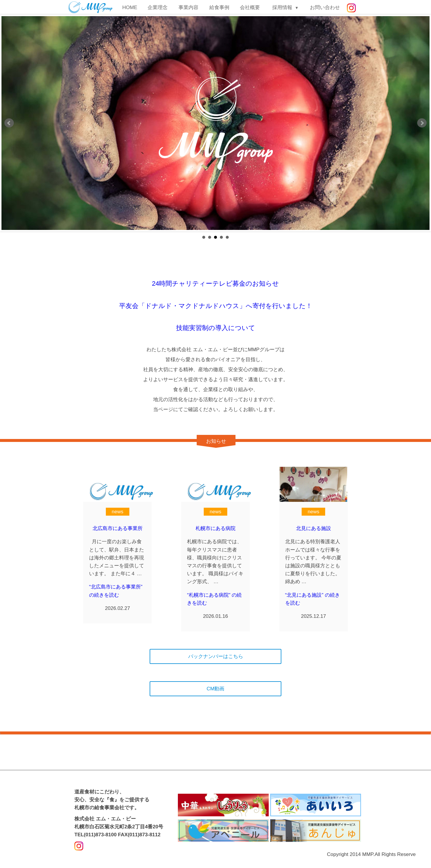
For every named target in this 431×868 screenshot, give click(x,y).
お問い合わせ (325, 7)
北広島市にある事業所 (118, 528)
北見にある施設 (314, 528)
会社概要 (250, 7)
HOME (130, 7)
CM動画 (215, 689)
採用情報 (282, 7)
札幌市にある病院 (215, 528)
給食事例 (219, 7)
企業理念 (158, 7)
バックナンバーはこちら (216, 656)
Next (422, 123)
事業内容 (188, 7)
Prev (9, 123)
